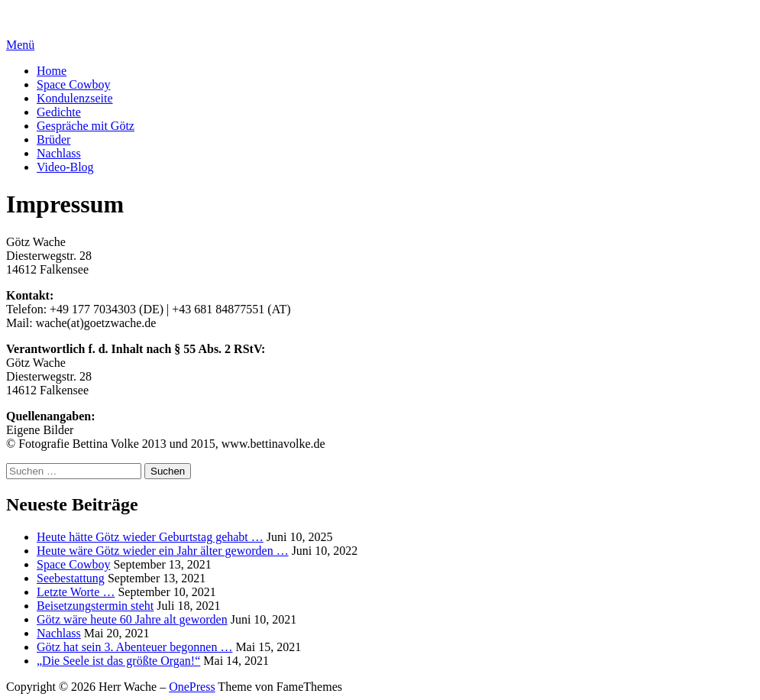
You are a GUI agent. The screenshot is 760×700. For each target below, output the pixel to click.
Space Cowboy (73, 84)
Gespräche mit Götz (86, 126)
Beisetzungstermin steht (95, 606)
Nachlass (59, 153)
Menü (20, 45)
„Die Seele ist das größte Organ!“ (118, 661)
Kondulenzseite (75, 98)
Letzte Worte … (76, 592)
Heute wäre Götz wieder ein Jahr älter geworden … (163, 551)
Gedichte (59, 112)
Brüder (53, 139)
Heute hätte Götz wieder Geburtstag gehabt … (150, 537)
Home (52, 71)
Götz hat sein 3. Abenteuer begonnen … (134, 647)
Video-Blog (65, 167)
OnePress (192, 687)
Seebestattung (71, 578)
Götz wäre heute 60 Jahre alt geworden (132, 619)
